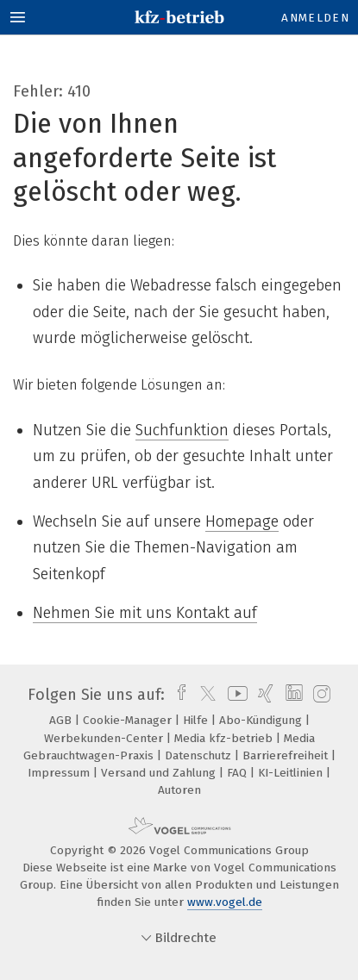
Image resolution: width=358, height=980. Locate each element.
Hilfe (197, 720)
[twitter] (204, 695)
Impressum (60, 773)
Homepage (242, 521)
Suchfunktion (182, 430)
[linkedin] (292, 695)
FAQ (239, 773)
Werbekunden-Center (105, 738)
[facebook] (177, 695)
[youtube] (235, 695)
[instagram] (320, 695)
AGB (62, 720)
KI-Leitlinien (292, 773)
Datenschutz (200, 755)
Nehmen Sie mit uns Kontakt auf (145, 613)
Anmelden (315, 18)
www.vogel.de (225, 902)
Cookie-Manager (129, 720)
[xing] (264, 695)
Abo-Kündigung (262, 720)
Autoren (179, 790)
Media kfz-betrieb (225, 738)
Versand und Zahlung (160, 773)
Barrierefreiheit (287, 755)
